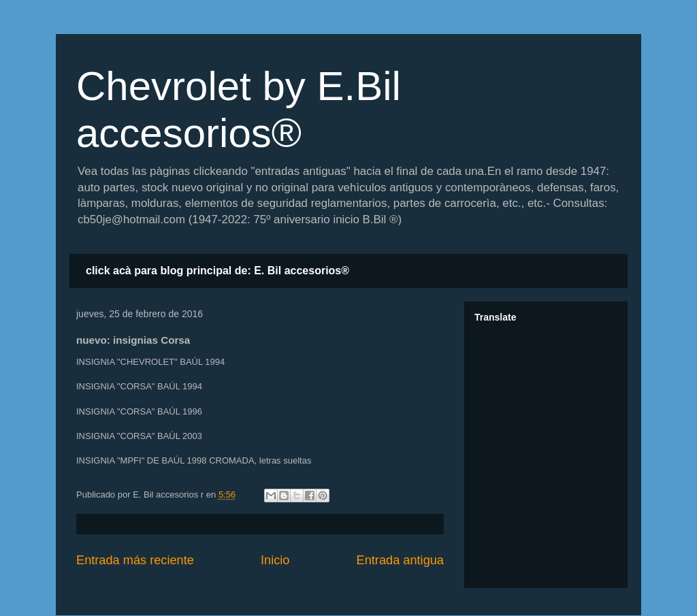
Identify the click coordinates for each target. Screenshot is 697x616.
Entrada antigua (400, 560)
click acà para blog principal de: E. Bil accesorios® (217, 271)
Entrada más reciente (135, 560)
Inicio (275, 560)
